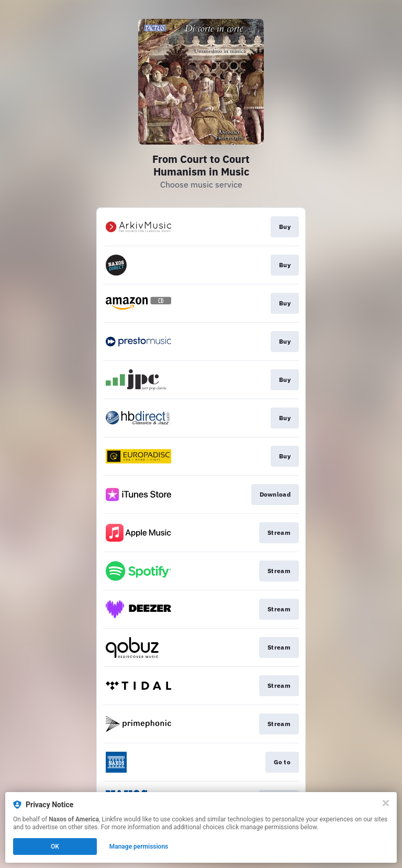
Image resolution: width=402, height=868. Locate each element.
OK (55, 847)
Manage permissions (139, 847)
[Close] (386, 803)
